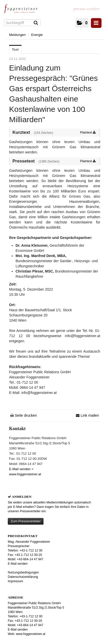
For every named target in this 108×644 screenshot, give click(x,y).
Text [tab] (15, 49)
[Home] (22, 10)
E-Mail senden (18, 564)
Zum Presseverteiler (26, 521)
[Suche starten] (36, 23)
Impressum (15, 581)
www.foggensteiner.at (25, 474)
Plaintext (88, 133)
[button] (82, 23)
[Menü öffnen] (96, 23)
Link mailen (90, 415)
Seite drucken (26, 415)
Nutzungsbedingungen (23, 572)
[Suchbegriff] (22, 23)
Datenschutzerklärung (23, 577)
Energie (37, 35)
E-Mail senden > (21, 469)
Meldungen (17, 35)
